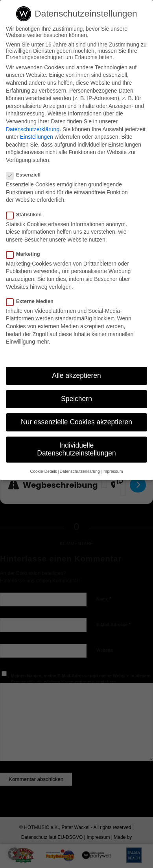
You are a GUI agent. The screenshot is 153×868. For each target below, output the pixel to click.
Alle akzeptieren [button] (76, 375)
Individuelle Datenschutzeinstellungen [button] (76, 449)
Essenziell (27, 175)
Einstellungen (37, 137)
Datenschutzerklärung (33, 129)
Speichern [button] (76, 399)
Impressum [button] (112, 471)
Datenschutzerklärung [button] (80, 471)
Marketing (26, 254)
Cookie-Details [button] (44, 471)
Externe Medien (33, 301)
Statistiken (27, 215)
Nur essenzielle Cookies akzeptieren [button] (76, 422)
